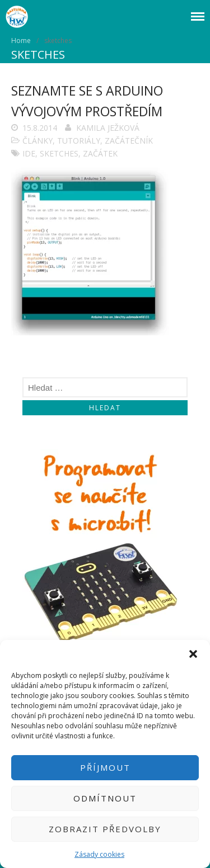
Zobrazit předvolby (105, 829)
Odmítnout (105, 798)
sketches (59, 153)
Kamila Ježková (108, 128)
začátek (100, 153)
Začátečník (129, 141)
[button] (193, 654)
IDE (29, 153)
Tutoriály (79, 141)
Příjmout (105, 767)
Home (21, 41)
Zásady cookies (99, 854)
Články (38, 141)
